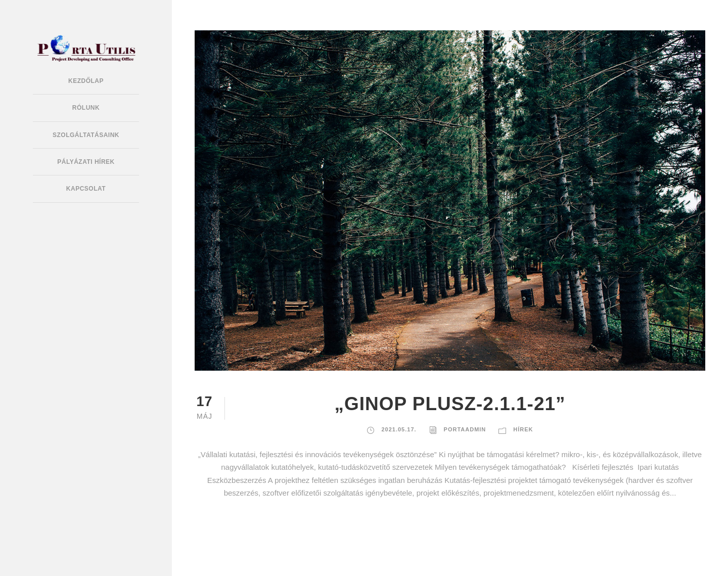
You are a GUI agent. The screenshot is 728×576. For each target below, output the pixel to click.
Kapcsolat (86, 189)
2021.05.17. (399, 429)
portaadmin (465, 429)
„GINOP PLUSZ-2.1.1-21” (450, 404)
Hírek (523, 429)
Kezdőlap (86, 81)
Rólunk (86, 108)
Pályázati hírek (86, 162)
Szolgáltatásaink (86, 135)
